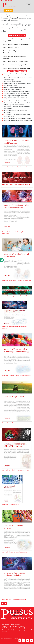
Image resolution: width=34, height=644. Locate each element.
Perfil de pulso (15, 624)
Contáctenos (6, 624)
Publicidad (5, 628)
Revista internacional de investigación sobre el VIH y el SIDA (16, 40)
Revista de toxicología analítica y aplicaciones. (16, 44)
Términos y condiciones (17, 628)
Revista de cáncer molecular (11, 48)
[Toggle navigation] (29, 5)
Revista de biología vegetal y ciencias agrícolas (17, 68)
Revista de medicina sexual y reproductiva (15, 65)
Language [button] (8, 11)
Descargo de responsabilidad (23, 630)
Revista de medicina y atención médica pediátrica (14, 57)
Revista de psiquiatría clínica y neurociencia (16, 62)
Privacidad (5, 632)
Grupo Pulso (21, 638)
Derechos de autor (7, 630)
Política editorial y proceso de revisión (13, 626)
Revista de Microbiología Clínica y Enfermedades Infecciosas (13, 52)
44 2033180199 (7, 1)
